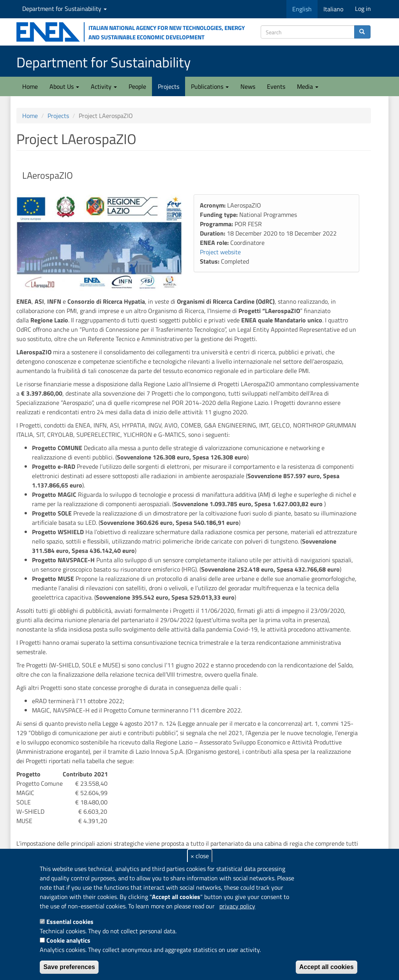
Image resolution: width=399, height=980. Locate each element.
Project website (220, 252)
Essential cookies (70, 922)
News (248, 86)
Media (308, 86)
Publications (210, 86)
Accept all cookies (327, 967)
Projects (169, 86)
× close (200, 856)
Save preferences (69, 967)
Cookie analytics (68, 940)
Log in (363, 9)
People (137, 86)
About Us (64, 86)
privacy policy (237, 906)
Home (30, 86)
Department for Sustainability (64, 9)
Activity (104, 86)
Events (276, 86)
